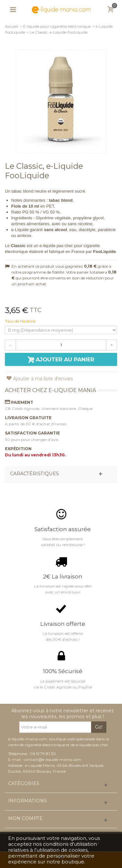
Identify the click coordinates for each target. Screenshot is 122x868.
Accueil (12, 26)
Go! (99, 727)
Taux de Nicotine (21, 321)
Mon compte (25, 819)
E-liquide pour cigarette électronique (57, 26)
